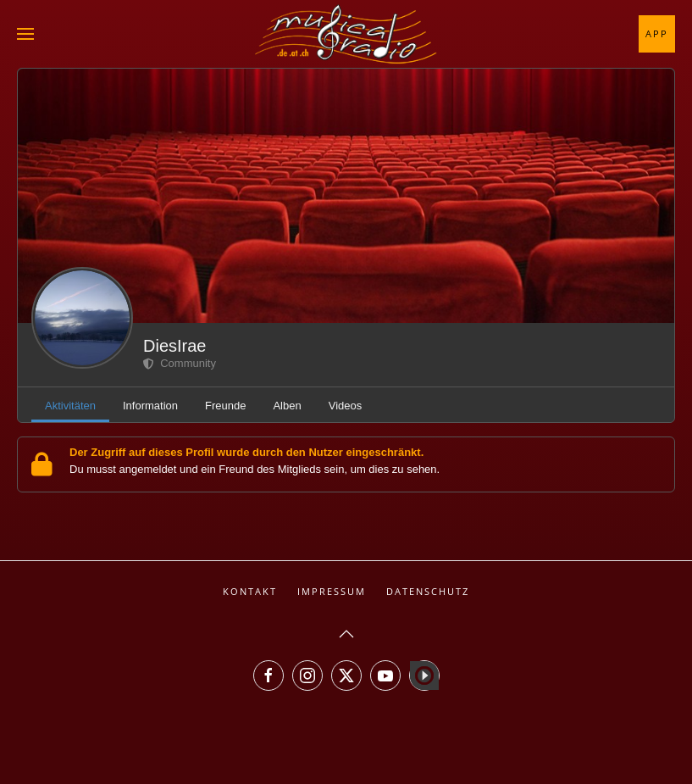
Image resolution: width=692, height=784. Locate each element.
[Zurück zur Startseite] (346, 34)
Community (180, 363)
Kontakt (250, 591)
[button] (25, 34)
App (657, 33)
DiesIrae (174, 346)
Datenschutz (428, 591)
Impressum (332, 591)
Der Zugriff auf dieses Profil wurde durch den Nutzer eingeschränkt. (246, 452)
